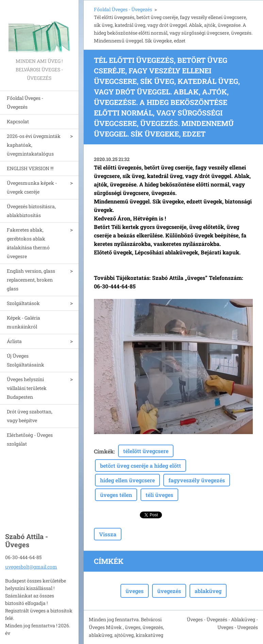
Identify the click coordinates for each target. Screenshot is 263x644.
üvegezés (169, 591)
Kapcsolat (18, 121)
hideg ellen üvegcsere (127, 480)
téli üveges (159, 495)
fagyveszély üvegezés (197, 480)
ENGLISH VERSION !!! (30, 168)
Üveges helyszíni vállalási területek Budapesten (27, 388)
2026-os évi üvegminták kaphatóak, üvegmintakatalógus (34, 145)
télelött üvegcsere (146, 451)
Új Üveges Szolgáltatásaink (26, 360)
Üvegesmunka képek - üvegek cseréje (32, 187)
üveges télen (116, 495)
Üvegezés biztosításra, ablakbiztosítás (31, 211)
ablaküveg (208, 591)
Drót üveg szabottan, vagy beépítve (30, 416)
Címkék (104, 451)
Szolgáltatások (23, 303)
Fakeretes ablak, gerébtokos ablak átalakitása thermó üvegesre (28, 243)
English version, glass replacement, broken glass (31, 280)
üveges (135, 591)
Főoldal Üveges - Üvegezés (25, 102)
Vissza (108, 534)
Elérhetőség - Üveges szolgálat (30, 439)
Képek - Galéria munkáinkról (23, 322)
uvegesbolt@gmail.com (31, 567)
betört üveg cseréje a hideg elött (141, 466)
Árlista (14, 341)
